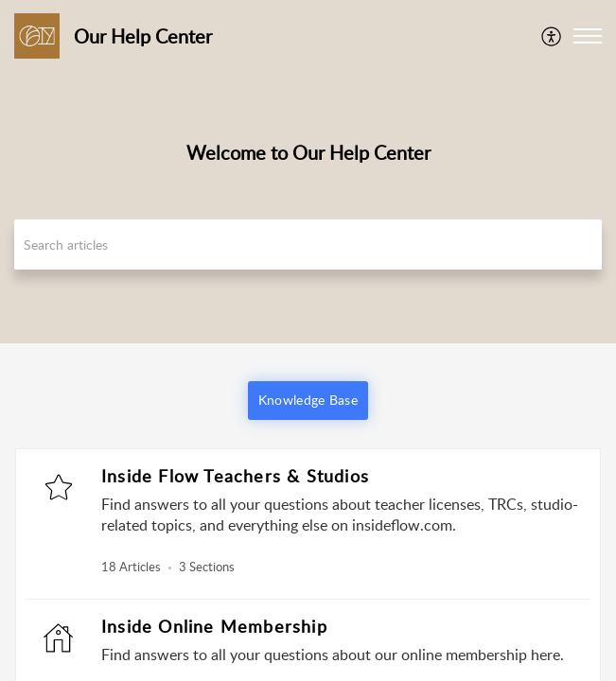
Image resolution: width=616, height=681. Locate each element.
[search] (308, 244)
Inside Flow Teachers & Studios (235, 476)
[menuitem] (552, 36)
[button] (552, 36)
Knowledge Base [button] (308, 400)
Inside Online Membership (214, 626)
